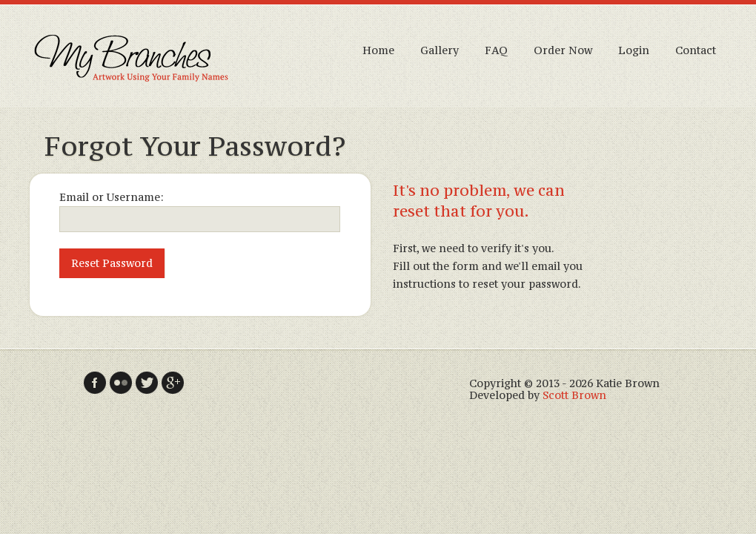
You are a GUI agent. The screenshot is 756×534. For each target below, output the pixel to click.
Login (634, 50)
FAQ (496, 50)
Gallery (440, 50)
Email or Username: (112, 197)
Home (378, 50)
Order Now (563, 50)
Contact (696, 50)
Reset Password (112, 263)
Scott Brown (574, 395)
